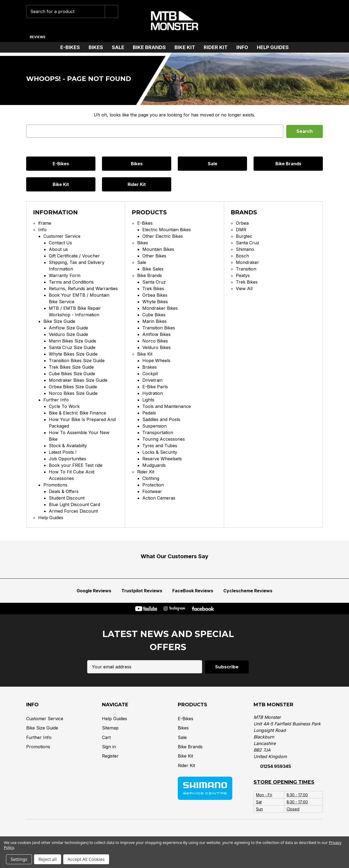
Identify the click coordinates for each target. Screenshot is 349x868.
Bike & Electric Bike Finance (77, 413)
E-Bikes (72, 47)
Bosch (242, 256)
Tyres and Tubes (160, 446)
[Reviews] (37, 35)
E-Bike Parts (155, 387)
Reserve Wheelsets (162, 459)
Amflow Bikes (157, 334)
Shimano (245, 249)
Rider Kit (218, 47)
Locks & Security (160, 452)
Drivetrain (152, 380)
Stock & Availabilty (68, 446)
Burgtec (244, 236)
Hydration (153, 393)
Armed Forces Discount (73, 511)
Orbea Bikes (155, 295)
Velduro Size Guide (68, 334)
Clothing (151, 478)
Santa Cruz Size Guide (72, 347)
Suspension (154, 426)
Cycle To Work (64, 406)
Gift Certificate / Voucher (74, 256)
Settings (19, 859)
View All (244, 289)
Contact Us (60, 243)
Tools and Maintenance (167, 406)
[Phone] (264, 21)
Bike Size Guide (59, 321)
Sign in (109, 746)
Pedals (149, 413)
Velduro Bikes (157, 347)
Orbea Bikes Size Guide (73, 387)
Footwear (152, 491)
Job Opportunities (67, 459)
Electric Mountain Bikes (167, 230)
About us (58, 249)
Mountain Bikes (158, 249)
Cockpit (150, 374)
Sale (120, 47)
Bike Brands (151, 47)
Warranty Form (65, 275)
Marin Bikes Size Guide (73, 341)
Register (110, 756)
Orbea (242, 223)
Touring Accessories (164, 439)
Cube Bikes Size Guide (72, 374)
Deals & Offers (64, 491)
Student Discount (67, 498)
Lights (148, 400)
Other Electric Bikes (163, 236)
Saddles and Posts (161, 419)
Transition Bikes (159, 328)
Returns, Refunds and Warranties (83, 289)
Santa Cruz (154, 282)
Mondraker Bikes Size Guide (78, 380)
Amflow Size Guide (68, 328)
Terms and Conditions (71, 282)
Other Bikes (154, 256)
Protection (153, 485)
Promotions (55, 485)
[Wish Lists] (281, 21)
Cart (106, 737)
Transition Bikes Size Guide (77, 361)
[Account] (298, 21)
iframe (45, 223)
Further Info (56, 400)
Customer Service (62, 236)
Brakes (150, 367)
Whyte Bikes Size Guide (73, 354)
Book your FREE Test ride (76, 465)
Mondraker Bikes (160, 308)
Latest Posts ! (63, 452)
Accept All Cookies (86, 859)
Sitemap (110, 727)
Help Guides (273, 47)
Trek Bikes (153, 289)
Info (244, 47)
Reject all (48, 859)
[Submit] (112, 11)
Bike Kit (187, 47)
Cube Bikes (154, 315)
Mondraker (247, 262)
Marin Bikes (154, 321)
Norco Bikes (155, 341)
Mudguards (154, 465)
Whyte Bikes (155, 302)
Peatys (243, 275)
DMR (241, 230)
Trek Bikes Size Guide (71, 367)
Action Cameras (159, 498)
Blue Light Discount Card (74, 504)
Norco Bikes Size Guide (73, 393)
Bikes (98, 47)
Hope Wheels (156, 361)
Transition (246, 269)
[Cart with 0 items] (315, 21)
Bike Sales (153, 269)
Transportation (158, 433)
